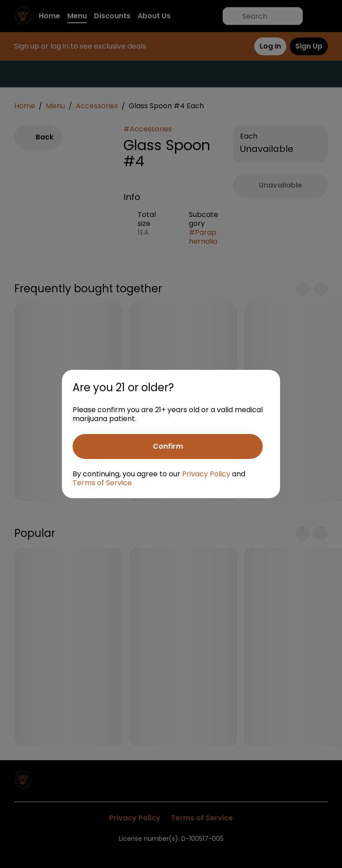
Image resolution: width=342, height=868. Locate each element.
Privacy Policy (206, 474)
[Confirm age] (168, 446)
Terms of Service (102, 483)
